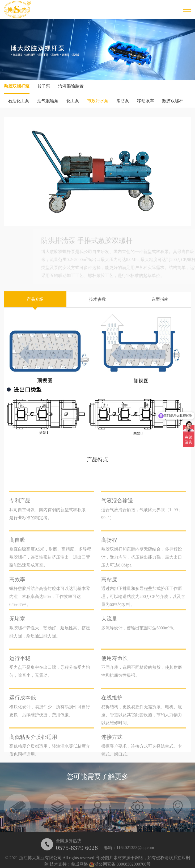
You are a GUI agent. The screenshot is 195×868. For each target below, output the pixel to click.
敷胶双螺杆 (173, 101)
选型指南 (160, 299)
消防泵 (123, 101)
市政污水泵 (98, 101)
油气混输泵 (48, 101)
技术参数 (97, 299)
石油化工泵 (19, 101)
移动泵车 (146, 101)
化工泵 (73, 101)
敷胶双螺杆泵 (17, 86)
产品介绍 (35, 299)
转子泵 (44, 86)
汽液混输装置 (71, 86)
